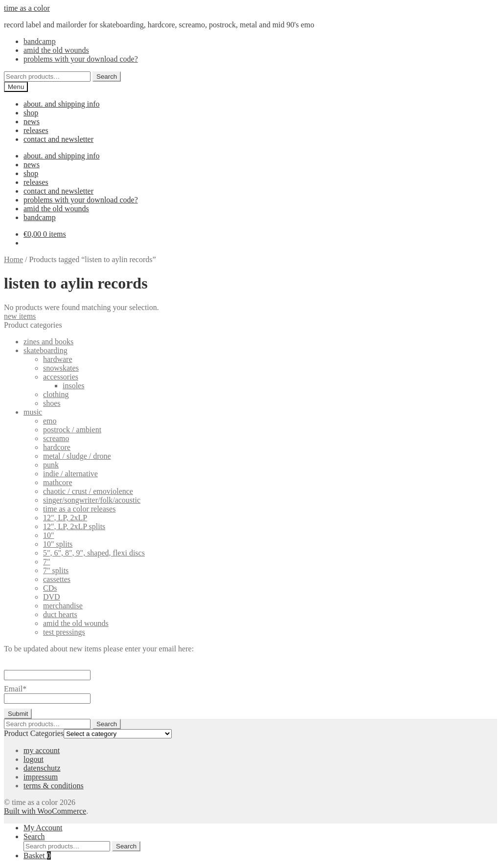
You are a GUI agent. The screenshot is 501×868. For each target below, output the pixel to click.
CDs (50, 588)
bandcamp (40, 41)
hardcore (57, 447)
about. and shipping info (62, 104)
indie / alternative (70, 474)
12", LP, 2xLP (65, 518)
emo (50, 421)
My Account (43, 828)
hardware (58, 359)
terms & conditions (54, 786)
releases (36, 130)
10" (49, 535)
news (32, 122)
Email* (47, 693)
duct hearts (60, 614)
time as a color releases (79, 509)
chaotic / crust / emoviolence (88, 491)
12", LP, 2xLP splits (74, 526)
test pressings (64, 632)
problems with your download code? (81, 59)
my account (42, 750)
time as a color (27, 8)
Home (13, 259)
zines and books (48, 342)
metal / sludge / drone (77, 456)
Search (107, 77)
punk (51, 465)
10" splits (58, 544)
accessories (61, 377)
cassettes (57, 579)
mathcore (58, 482)
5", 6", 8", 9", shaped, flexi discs (94, 553)
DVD (52, 597)
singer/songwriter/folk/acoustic (92, 500)
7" (47, 562)
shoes (52, 403)
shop (31, 113)
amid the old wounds (56, 50)
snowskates (61, 368)
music (33, 412)
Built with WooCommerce (45, 811)
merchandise (63, 606)
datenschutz (42, 768)
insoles (73, 386)
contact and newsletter (58, 139)
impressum (41, 777)
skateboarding (46, 350)
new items (20, 316)
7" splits (56, 570)
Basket (37, 856)
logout (34, 759)
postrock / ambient (72, 430)
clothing (56, 394)
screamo (56, 438)
